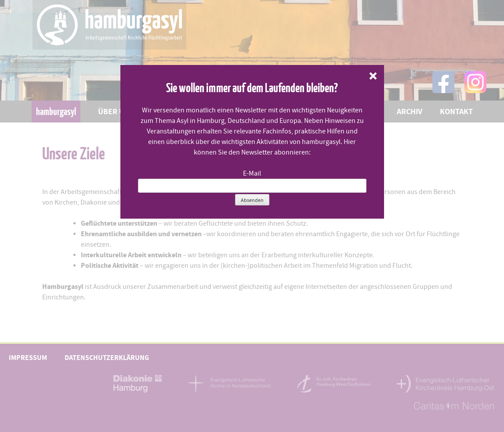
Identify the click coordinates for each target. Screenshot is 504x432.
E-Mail (252, 173)
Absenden (252, 200)
